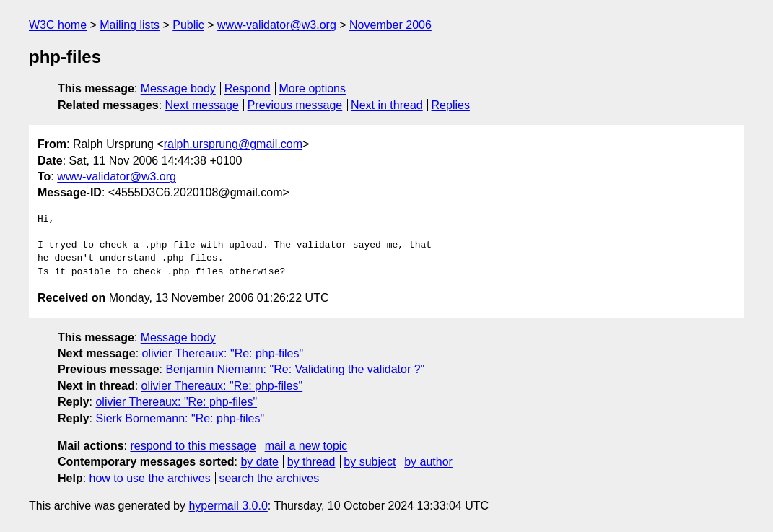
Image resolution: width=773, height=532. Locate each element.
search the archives (270, 478)
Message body (178, 88)
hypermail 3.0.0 (228, 506)
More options (313, 88)
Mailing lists (130, 25)
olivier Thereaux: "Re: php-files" (223, 353)
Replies (451, 105)
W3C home (58, 25)
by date (259, 462)
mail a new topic (306, 446)
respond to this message (193, 446)
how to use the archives (150, 478)
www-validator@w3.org (277, 25)
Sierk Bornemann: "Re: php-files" (180, 418)
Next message (202, 105)
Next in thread (387, 105)
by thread (311, 462)
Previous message (295, 105)
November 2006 (390, 25)
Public (188, 25)
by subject (370, 462)
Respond (248, 88)
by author (428, 462)
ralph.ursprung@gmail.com (233, 144)
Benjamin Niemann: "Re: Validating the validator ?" (295, 369)
